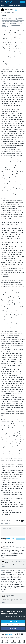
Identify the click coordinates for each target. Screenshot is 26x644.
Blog (24, 643)
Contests (14, 643)
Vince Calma (12, 571)
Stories (19, 643)
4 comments (11, 13)
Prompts (7, 643)
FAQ (2, 638)
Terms (6, 638)
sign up (8, 538)
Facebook (13, 628)
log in (13, 538)
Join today (13, 621)
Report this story (5, 523)
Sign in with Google (13, 625)
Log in (22, 2)
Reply (3, 557)
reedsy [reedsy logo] (7, 2)
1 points (6, 546)
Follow (16, 10)
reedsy (7, 635)
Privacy (10, 638)
